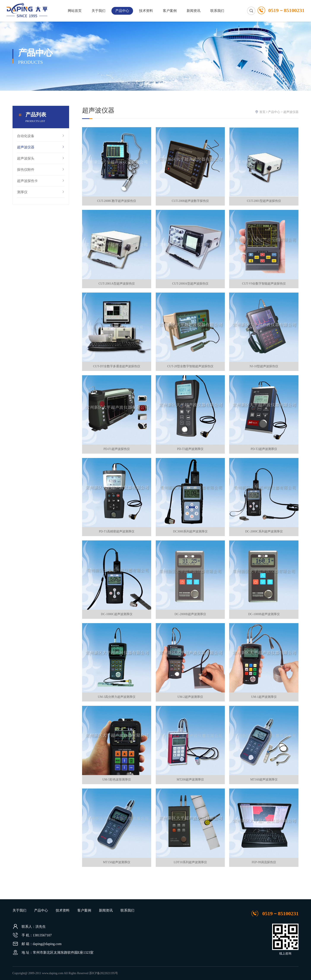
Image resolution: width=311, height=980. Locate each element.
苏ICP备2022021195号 (104, 973)
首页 (262, 112)
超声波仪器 (41, 147)
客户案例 (170, 11)
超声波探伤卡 (41, 181)
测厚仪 (41, 192)
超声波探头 (41, 158)
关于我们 (98, 11)
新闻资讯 (194, 11)
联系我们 (217, 11)
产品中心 (122, 11)
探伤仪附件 (41, 170)
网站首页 (75, 11)
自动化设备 (41, 136)
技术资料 (146, 11)
